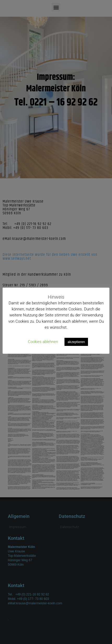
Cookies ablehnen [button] (43, 342)
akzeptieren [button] (76, 342)
